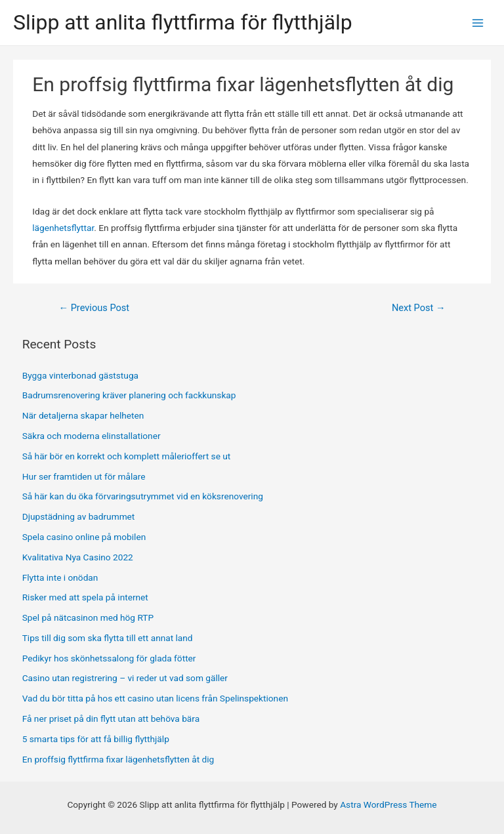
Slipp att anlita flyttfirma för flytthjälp (183, 22)
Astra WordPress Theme (388, 804)
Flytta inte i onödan (60, 577)
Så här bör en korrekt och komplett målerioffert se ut (127, 456)
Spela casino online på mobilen (84, 537)
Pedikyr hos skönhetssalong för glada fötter (109, 658)
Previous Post (94, 308)
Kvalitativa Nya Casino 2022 (78, 557)
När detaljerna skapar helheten (83, 415)
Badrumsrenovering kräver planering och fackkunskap (129, 395)
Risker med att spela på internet (87, 597)
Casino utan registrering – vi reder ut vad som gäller (125, 678)
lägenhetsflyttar (63, 228)
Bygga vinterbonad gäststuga (80, 375)
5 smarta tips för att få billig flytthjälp (96, 739)
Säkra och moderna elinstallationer (92, 436)
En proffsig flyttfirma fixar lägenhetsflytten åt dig (118, 759)
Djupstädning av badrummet (79, 516)
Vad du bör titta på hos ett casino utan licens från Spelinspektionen (155, 698)
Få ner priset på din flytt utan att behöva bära (111, 719)
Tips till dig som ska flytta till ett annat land (109, 638)
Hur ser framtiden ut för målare (84, 476)
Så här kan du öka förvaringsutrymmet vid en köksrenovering (143, 496)
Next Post (419, 308)
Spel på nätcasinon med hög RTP (89, 617)
